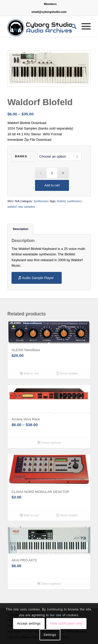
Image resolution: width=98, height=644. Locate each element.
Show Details (67, 373)
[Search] (71, 26)
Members (50, 4)
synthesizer (74, 201)
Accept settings (29, 624)
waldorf (12, 207)
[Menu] (83, 26)
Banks (21, 156)
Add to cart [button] (29, 373)
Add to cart (52, 185)
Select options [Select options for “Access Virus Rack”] (49, 443)
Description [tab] (21, 229)
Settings (50, 635)
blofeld (61, 201)
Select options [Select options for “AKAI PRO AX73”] (49, 584)
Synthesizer (41, 201)
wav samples (27, 207)
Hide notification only (66, 624)
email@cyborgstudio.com (49, 12)
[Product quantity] (52, 173)
